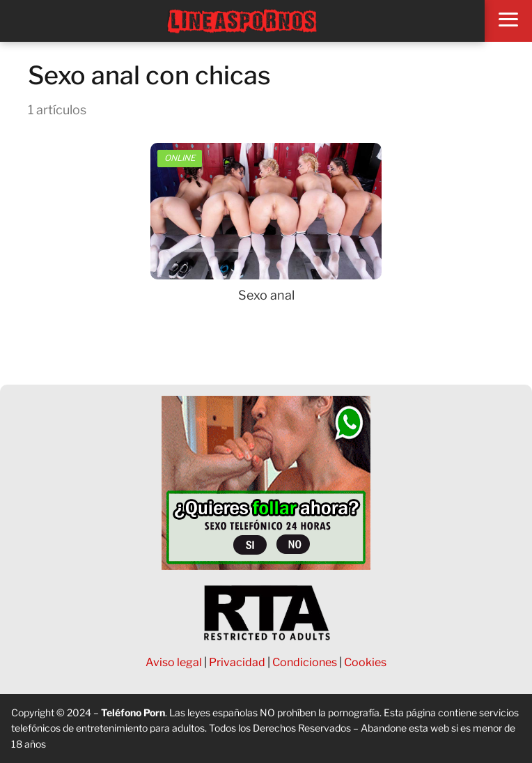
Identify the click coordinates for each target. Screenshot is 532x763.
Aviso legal (174, 662)
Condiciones (305, 662)
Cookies (365, 662)
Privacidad (237, 662)
